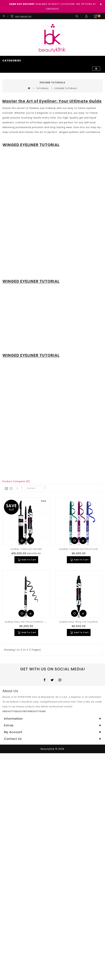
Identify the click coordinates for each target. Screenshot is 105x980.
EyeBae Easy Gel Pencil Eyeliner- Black (28, 622)
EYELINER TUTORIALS (66, 88)
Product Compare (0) (16, 481)
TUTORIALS (42, 88)
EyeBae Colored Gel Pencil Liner (79, 549)
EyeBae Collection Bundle (26, 549)
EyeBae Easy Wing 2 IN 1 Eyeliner (79, 622)
